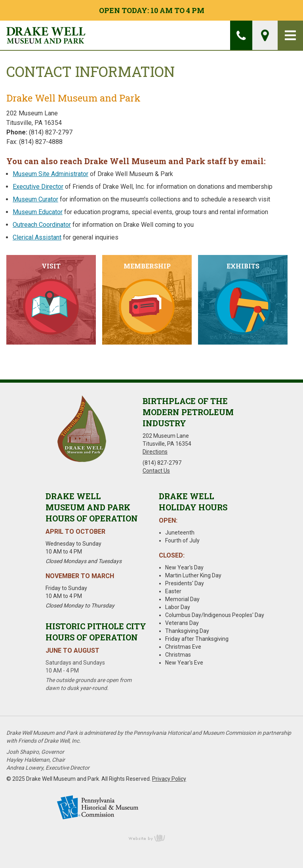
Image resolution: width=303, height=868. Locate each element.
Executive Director (38, 187)
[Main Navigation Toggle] (290, 35)
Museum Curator (35, 199)
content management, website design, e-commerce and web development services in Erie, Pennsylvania (152, 838)
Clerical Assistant (37, 237)
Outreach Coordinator (42, 225)
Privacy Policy (169, 779)
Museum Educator (38, 212)
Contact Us (156, 471)
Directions (155, 452)
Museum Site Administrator (50, 174)
